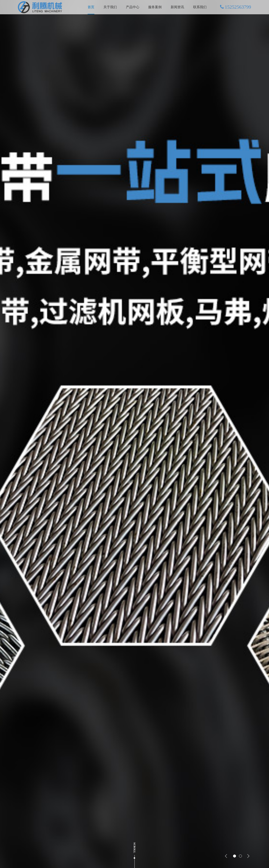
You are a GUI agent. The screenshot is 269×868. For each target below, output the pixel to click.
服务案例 (155, 7)
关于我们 (110, 7)
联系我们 (200, 7)
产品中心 (133, 7)
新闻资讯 (177, 7)
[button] (226, 856)
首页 (91, 7)
